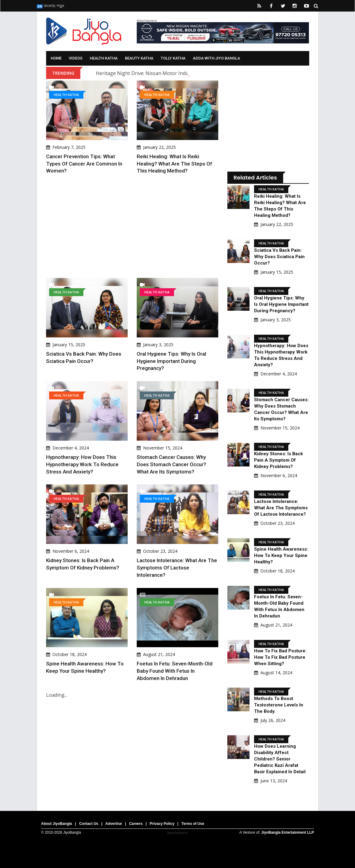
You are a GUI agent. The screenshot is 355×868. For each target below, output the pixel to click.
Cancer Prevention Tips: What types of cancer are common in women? (84, 164)
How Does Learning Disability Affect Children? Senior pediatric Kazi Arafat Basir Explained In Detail (280, 759)
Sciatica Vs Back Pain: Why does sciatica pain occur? (279, 257)
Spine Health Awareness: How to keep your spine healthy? (281, 555)
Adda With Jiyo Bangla (216, 58)
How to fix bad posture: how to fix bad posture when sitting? (280, 657)
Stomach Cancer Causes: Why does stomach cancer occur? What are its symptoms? (171, 464)
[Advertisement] (132, 226)
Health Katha (104, 58)
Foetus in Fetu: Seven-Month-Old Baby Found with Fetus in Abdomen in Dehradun (175, 671)
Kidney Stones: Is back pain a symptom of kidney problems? (278, 460)
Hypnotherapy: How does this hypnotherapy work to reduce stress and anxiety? (82, 464)
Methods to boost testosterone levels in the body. (279, 705)
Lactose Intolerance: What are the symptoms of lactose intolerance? (177, 568)
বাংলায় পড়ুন (50, 6)
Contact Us (89, 824)
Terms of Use (193, 824)
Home (56, 58)
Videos (76, 58)
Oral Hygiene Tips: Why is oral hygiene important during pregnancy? (171, 361)
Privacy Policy (162, 824)
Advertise (114, 824)
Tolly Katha (173, 58)
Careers (136, 824)
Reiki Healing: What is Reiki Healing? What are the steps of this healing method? (174, 164)
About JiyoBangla (57, 824)
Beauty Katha (139, 58)
